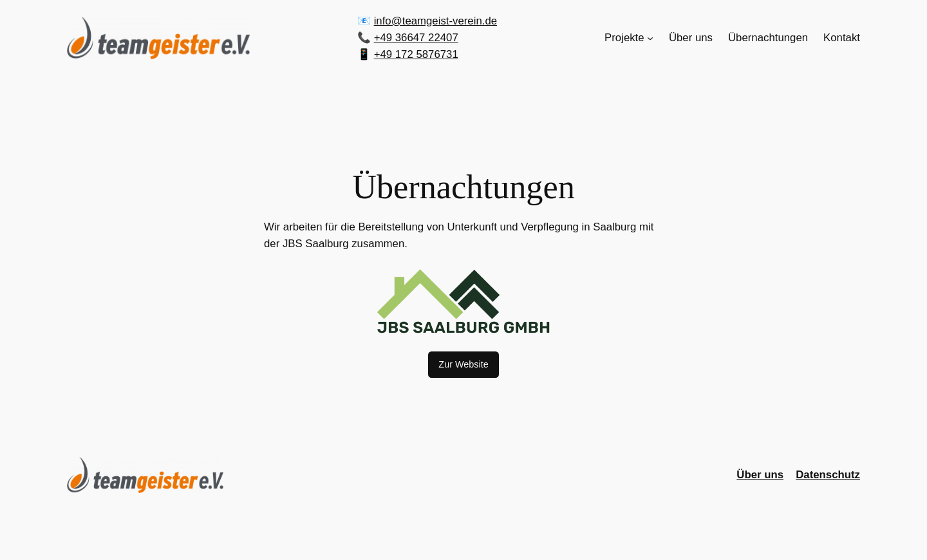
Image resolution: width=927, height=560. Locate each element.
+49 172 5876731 (416, 54)
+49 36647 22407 (416, 38)
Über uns (760, 475)
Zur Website (463, 364)
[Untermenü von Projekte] (650, 38)
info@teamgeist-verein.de (435, 21)
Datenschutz (828, 475)
